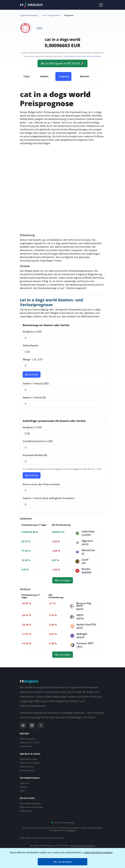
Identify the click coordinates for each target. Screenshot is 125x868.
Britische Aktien (27, 767)
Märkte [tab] (44, 76)
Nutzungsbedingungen (30, 803)
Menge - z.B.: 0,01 (33, 359)
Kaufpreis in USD (32, 332)
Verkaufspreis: (31, 345)
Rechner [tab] (85, 76)
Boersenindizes (27, 770)
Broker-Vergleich (28, 739)
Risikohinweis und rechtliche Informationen (43, 838)
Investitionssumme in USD (38, 441)
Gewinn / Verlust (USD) (36, 383)
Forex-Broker (26, 746)
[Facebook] (23, 725)
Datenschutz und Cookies (31, 807)
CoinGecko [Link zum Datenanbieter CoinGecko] (71, 830)
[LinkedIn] (32, 725)
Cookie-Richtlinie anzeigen (98, 852)
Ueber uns (25, 783)
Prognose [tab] (64, 76)
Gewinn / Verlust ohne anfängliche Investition (49, 498)
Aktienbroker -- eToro (30, 743)
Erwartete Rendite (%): (35, 455)
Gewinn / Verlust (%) (34, 397)
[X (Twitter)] (41, 725)
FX (29, 681)
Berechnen (32, 375)
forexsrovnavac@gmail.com (82, 846)
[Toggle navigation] (101, 5)
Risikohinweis (26, 811)
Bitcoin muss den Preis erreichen (41, 484)
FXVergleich (31, 5)
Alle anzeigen (63, 580)
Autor (22, 791)
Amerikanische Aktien (30, 763)
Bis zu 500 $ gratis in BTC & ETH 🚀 (62, 63)
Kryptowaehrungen (29, 759)
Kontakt (23, 787)
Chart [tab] (27, 76)
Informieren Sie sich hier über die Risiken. (83, 56)
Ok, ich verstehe (63, 862)
